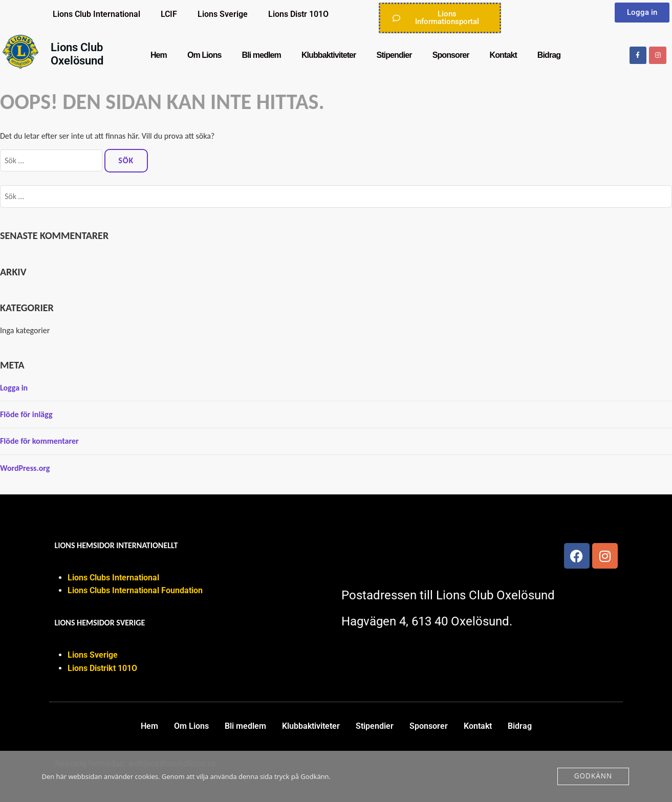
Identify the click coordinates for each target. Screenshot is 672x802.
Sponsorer (451, 55)
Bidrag (549, 55)
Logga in (14, 388)
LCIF (169, 14)
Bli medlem (262, 55)
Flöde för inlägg (26, 414)
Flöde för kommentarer (39, 441)
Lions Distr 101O (298, 14)
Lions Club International (96, 14)
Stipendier (394, 55)
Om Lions (204, 55)
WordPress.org (25, 468)
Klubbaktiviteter (329, 55)
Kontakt (503, 55)
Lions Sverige (223, 14)
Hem (159, 55)
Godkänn (594, 776)
